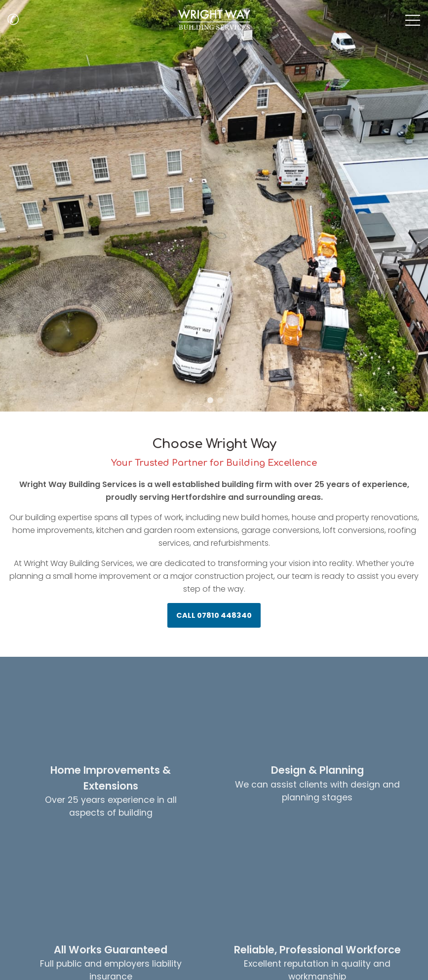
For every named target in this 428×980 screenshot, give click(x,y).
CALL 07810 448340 (214, 615)
